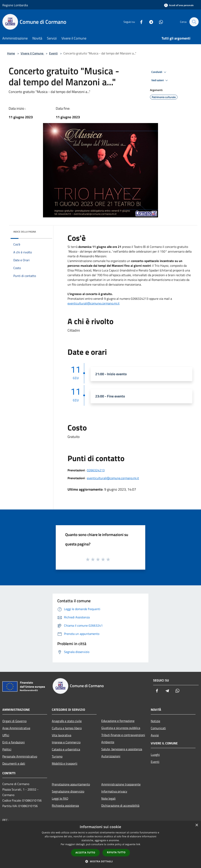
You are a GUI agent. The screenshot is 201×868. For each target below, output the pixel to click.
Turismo (57, 756)
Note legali (108, 798)
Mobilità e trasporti (65, 763)
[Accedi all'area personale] (179, 5)
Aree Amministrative (16, 728)
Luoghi (155, 755)
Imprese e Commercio (66, 742)
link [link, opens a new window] (138, 844)
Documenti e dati (14, 763)
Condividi (159, 72)
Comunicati (158, 728)
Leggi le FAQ (60, 798)
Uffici (6, 735)
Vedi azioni (160, 80)
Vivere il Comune (32, 53)
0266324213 (96, 470)
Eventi (53, 53)
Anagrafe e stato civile (67, 721)
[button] (100, 861)
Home (11, 53)
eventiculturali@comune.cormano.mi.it (94, 303)
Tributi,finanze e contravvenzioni (123, 735)
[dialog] (100, 845)
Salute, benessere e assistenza (122, 749)
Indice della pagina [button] (25, 232)
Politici (7, 749)
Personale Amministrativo (20, 756)
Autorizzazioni (111, 756)
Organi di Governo (14, 721)
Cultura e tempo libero (67, 728)
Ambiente (108, 742)
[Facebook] (139, 22)
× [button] (197, 825)
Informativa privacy (114, 791)
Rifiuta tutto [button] (116, 852)
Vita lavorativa (62, 735)
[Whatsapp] (159, 22)
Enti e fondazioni (14, 742)
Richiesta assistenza (65, 805)
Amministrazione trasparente (121, 784)
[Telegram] (149, 22)
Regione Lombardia (15, 5)
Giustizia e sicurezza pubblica (121, 728)
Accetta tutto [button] (85, 853)
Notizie (155, 721)
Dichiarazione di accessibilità (120, 805)
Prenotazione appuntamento (71, 784)
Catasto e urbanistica (66, 749)
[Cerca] (194, 22)
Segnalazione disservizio (68, 791)
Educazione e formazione (118, 721)
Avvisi (155, 735)
